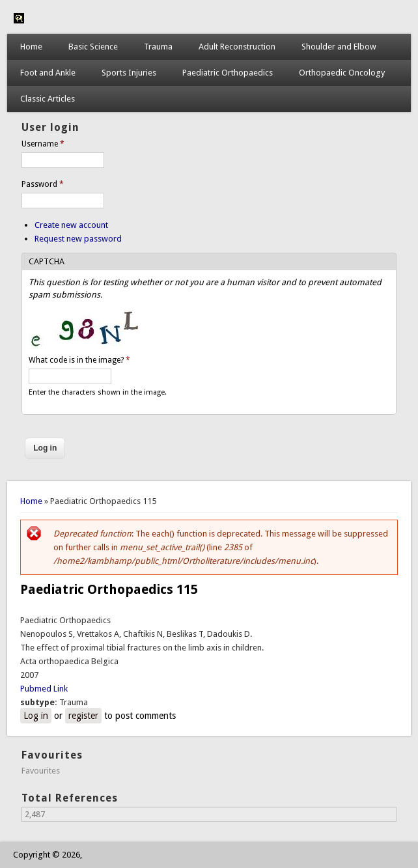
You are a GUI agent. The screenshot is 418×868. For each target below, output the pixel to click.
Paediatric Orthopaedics (228, 73)
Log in (36, 716)
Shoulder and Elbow (339, 47)
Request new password (78, 239)
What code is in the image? (79, 360)
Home (31, 47)
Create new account (71, 225)
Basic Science (93, 47)
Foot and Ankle (48, 73)
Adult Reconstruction (237, 47)
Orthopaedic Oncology (342, 73)
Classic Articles (48, 99)
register (83, 716)
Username (43, 144)
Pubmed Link (44, 689)
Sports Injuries (129, 73)
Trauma (158, 47)
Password (43, 184)
